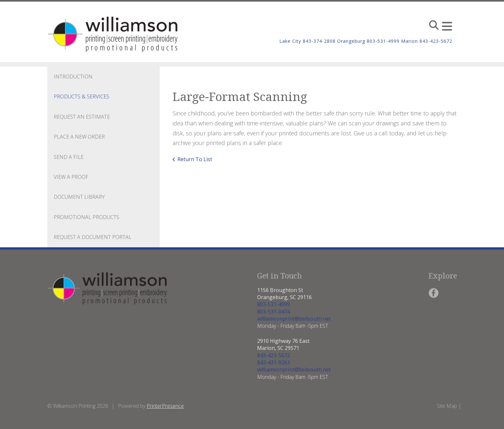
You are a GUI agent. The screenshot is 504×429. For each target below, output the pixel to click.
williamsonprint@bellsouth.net (294, 319)
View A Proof (71, 177)
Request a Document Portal (93, 237)
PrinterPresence (165, 406)
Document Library (79, 197)
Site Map (447, 406)
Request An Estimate (82, 117)
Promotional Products (86, 217)
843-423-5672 (274, 355)
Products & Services (81, 96)
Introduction (73, 77)
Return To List (195, 159)
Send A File (69, 157)
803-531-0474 (274, 312)
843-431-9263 (274, 362)
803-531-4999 (274, 304)
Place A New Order (79, 137)
